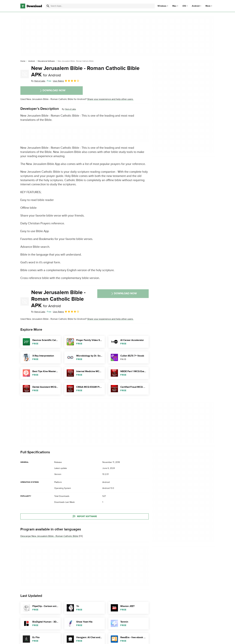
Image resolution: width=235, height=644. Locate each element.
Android (196, 6)
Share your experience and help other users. (110, 99)
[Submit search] (48, 6)
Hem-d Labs (70, 109)
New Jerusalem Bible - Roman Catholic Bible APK (85, 71)
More (209, 6)
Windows (162, 6)
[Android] (32, 61)
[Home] (23, 61)
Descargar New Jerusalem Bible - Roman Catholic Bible (49, 536)
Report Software (85, 516)
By (38, 81)
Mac (174, 6)
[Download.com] (31, 6)
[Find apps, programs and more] (100, 6)
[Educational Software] (46, 61)
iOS (184, 6)
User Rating (66, 81)
